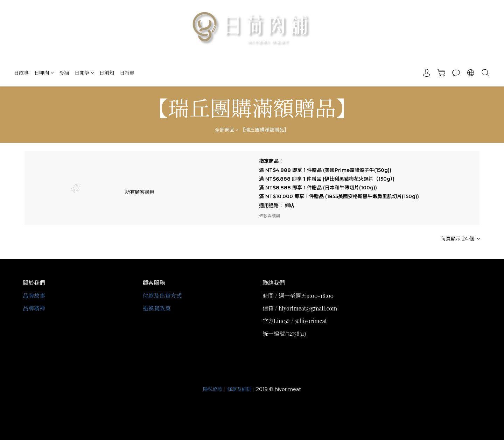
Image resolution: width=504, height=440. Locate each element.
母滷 (64, 73)
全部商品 (225, 130)
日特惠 (127, 73)
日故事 (21, 73)
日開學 (84, 73)
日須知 (107, 73)
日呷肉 (44, 73)
